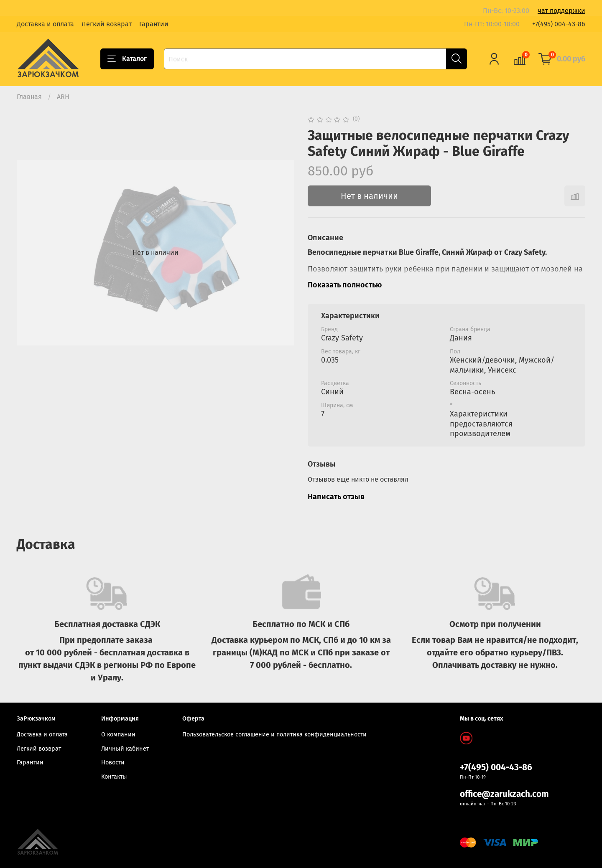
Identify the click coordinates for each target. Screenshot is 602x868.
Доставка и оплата (45, 24)
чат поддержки (561, 11)
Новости (113, 763)
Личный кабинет (125, 749)
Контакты (114, 777)
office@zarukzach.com (504, 794)
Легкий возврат (107, 24)
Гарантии (154, 24)
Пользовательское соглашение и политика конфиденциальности (274, 735)
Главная (29, 97)
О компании (118, 735)
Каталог (127, 59)
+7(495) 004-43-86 (559, 24)
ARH (63, 97)
